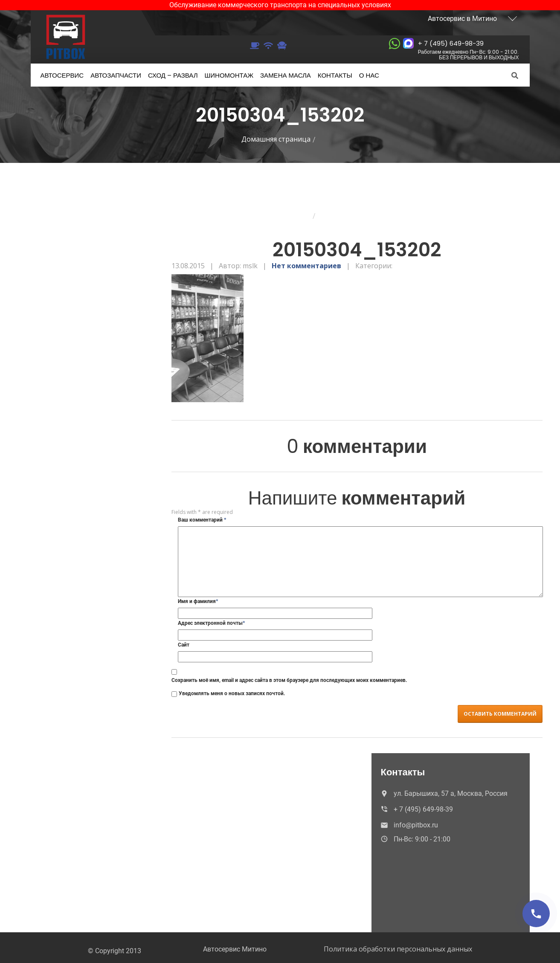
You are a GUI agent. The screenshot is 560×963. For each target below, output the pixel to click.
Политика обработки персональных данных (398, 949)
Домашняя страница (276, 139)
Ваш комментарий (202, 520)
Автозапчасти (116, 75)
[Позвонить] (536, 914)
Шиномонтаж (229, 75)
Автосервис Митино (235, 949)
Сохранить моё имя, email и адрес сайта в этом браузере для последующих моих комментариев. (289, 680)
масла (286, 75)
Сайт (184, 645)
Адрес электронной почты (211, 623)
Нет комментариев (306, 266)
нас (369, 75)
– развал (173, 75)
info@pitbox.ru (409, 825)
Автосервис (62, 75)
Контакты (335, 75)
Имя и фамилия (198, 601)
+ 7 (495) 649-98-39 (469, 50)
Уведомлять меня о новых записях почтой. (232, 693)
